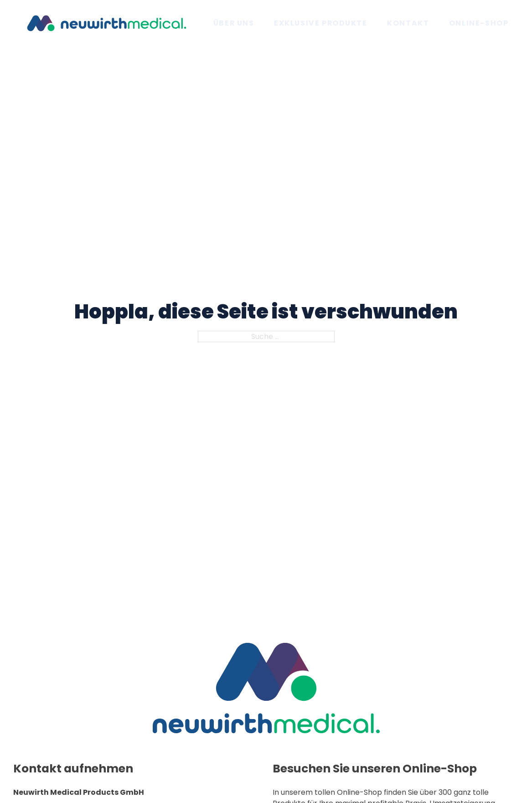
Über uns (234, 23)
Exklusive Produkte (321, 23)
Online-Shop (479, 23)
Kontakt (408, 23)
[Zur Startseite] (107, 23)
